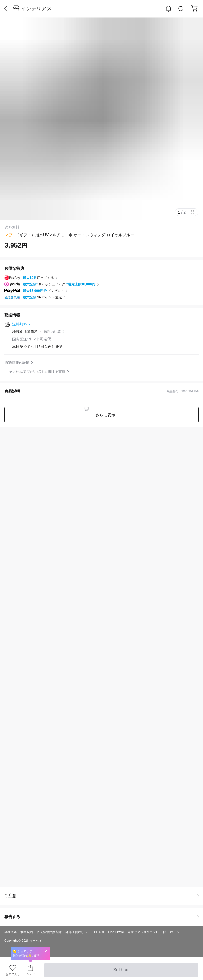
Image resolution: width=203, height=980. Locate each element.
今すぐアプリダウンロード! (147, 932)
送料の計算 (52, 332)
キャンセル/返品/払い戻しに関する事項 (35, 372)
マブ (9, 235)
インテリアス (36, 9)
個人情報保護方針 (49, 932)
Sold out (121, 972)
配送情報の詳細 (17, 363)
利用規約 (27, 932)
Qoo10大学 (116, 932)
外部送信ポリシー (78, 932)
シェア (30, 974)
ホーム (174, 932)
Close (46, 951)
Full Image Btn (192, 212)
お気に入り (13, 974)
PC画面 (99, 932)
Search (181, 9)
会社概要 (11, 932)
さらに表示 (105, 415)
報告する (101, 917)
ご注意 (101, 896)
